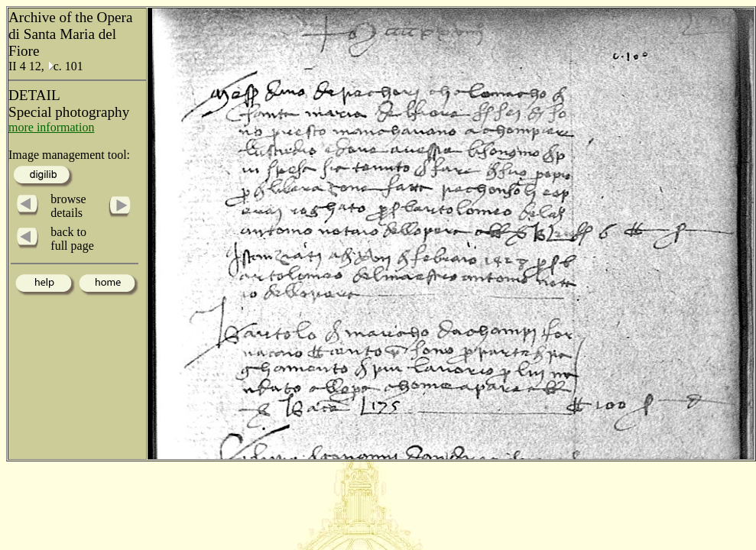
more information (51, 127)
